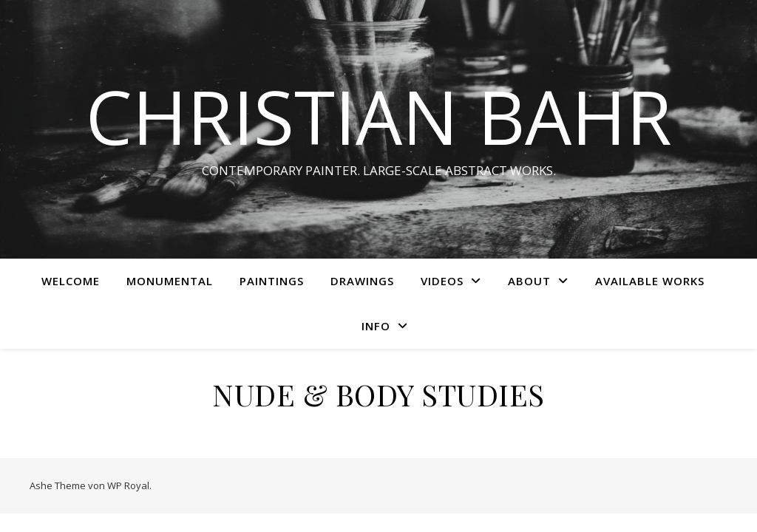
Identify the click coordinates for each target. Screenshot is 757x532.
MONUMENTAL (170, 281)
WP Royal (128, 485)
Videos (442, 281)
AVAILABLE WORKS (650, 281)
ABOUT (529, 281)
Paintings (272, 281)
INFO (376, 326)
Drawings (362, 281)
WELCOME (71, 281)
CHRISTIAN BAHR (379, 116)
